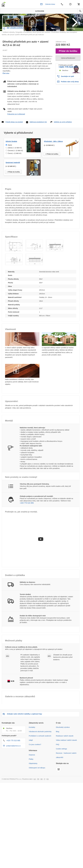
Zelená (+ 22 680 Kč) (15, 160)
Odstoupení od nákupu (37, 779)
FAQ (58, 756)
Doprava (32, 766)
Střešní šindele (11, 153)
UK (35, 791)
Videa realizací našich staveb (66, 752)
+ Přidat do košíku (52, 166)
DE (42, 791)
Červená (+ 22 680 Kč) (15, 162)
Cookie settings (61, 760)
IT (45, 791)
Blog (58, 743)
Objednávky (33, 775)
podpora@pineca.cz (13, 758)
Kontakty (32, 739)
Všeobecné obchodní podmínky (40, 743)
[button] (80, 11)
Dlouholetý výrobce (63, 739)
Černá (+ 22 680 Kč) (14, 165)
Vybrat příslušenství (68, 70)
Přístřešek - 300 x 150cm (53, 153)
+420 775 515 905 (68, 79)
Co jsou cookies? (35, 756)
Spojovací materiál (13, 174)
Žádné (10, 157)
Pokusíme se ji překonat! (16, 126)
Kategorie (39, 11)
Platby (31, 771)
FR (38, 791)
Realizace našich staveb (65, 748)
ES (48, 791)
